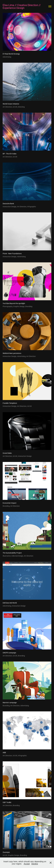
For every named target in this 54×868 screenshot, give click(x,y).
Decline (35, 864)
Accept (27, 864)
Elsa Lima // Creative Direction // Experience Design (22, 6)
